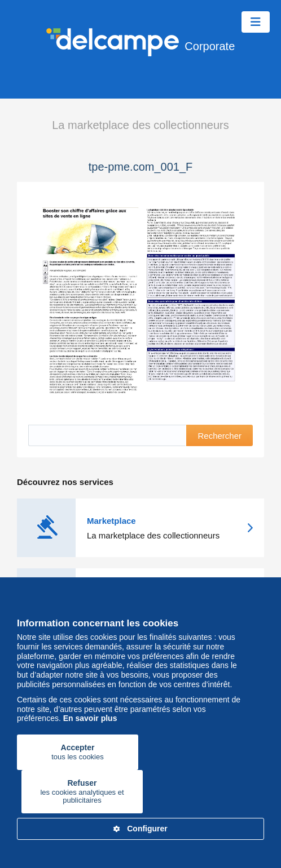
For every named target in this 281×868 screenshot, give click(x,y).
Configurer (140, 829)
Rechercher (219, 436)
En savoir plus (90, 718)
